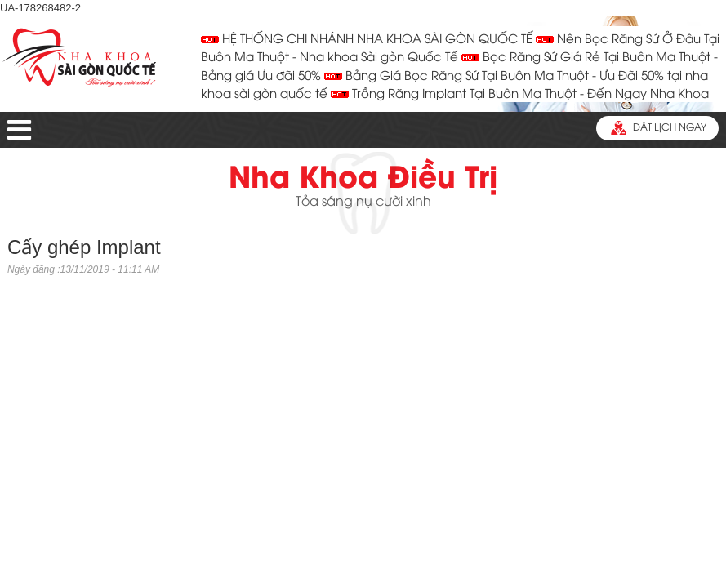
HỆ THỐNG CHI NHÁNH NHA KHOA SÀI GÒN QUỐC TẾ (367, 40)
